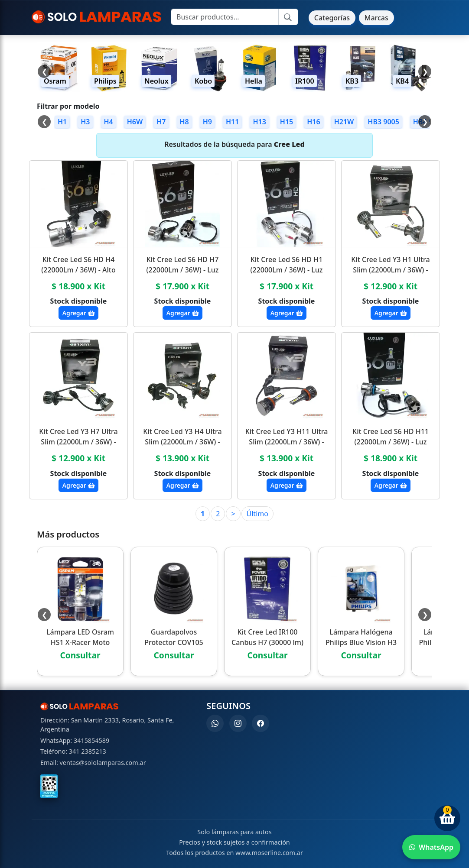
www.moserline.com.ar (269, 853)
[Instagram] (238, 723)
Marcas (376, 18)
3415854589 (91, 740)
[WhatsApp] (215, 723)
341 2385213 (88, 751)
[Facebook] (261, 723)
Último (257, 514)
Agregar (79, 313)
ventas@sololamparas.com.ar (103, 763)
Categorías (332, 18)
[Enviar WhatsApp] (431, 847)
